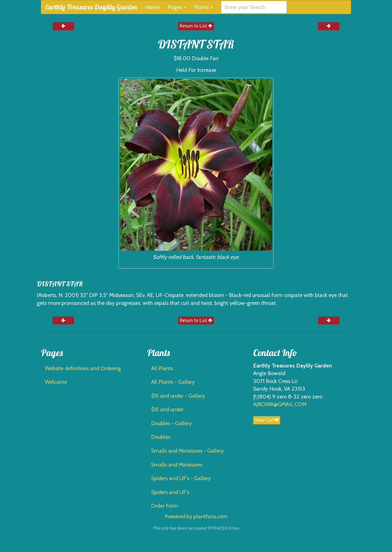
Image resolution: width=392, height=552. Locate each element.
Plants (203, 7)
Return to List (196, 26)
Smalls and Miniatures (177, 465)
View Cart (267, 420)
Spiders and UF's (170, 492)
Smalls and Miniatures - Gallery (187, 451)
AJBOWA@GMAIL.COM (280, 404)
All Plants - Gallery (173, 382)
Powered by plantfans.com (196, 516)
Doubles (161, 437)
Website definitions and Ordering (83, 368)
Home (152, 7)
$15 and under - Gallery (178, 396)
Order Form (165, 506)
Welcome (56, 382)
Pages (177, 7)
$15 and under (167, 409)
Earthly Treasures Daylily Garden (91, 7)
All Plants (162, 368)
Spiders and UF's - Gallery (181, 478)
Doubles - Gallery (171, 423)
